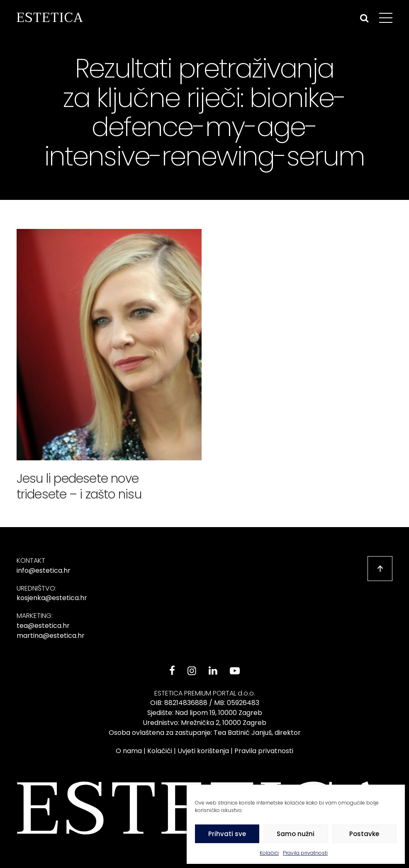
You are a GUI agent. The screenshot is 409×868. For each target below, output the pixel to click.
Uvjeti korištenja (203, 751)
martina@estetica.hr (51, 636)
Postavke (364, 834)
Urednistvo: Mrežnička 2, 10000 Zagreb (204, 723)
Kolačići (269, 853)
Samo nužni (296, 834)
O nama (129, 751)
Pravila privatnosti (305, 853)
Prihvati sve (227, 834)
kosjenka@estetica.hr (52, 598)
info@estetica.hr (44, 570)
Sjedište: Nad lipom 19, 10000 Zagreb (205, 713)
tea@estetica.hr (43, 626)
